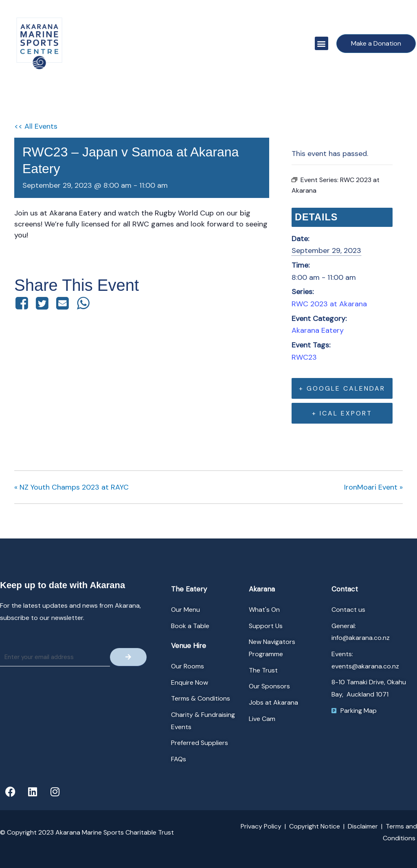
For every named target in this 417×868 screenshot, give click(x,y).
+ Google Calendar (342, 388)
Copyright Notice (315, 826)
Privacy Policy (261, 826)
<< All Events (36, 126)
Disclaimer (363, 826)
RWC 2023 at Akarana (329, 304)
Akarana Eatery (318, 330)
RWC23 (304, 357)
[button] (322, 43)
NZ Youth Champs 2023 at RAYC (71, 487)
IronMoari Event (373, 487)
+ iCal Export (342, 413)
